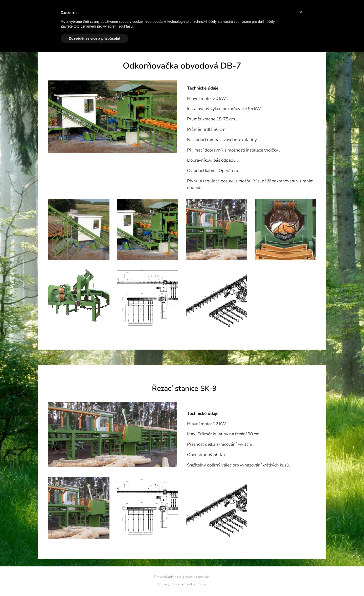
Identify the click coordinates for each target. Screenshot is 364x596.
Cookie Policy (195, 584)
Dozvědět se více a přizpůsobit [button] (95, 38)
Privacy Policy (169, 584)
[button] (301, 12)
